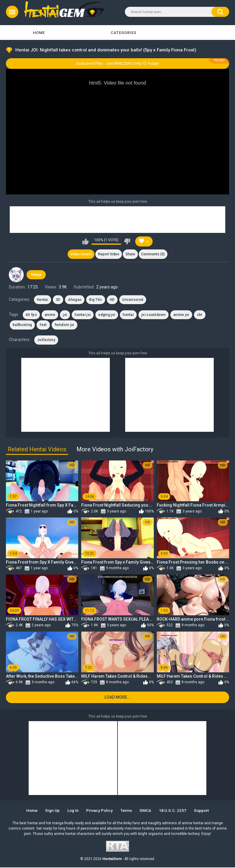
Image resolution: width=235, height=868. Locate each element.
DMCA (147, 811)
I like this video (85, 241)
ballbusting (22, 325)
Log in (72, 811)
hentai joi (83, 315)
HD (112, 300)
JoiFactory (46, 340)
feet (43, 325)
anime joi (181, 315)
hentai (128, 315)
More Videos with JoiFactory (115, 450)
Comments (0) (154, 254)
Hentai (43, 300)
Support (204, 811)
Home (39, 33)
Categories (124, 33)
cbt (200, 315)
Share (130, 254)
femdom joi (65, 325)
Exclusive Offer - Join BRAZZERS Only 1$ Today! (118, 63)
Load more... (118, 698)
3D (58, 300)
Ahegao (75, 300)
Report (109, 254)
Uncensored (133, 300)
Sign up (51, 811)
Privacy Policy (99, 811)
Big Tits (96, 300)
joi (65, 315)
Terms (127, 811)
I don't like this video (127, 241)
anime (50, 315)
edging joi (107, 315)
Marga (36, 275)
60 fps (31, 315)
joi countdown (154, 315)
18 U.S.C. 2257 (174, 811)
